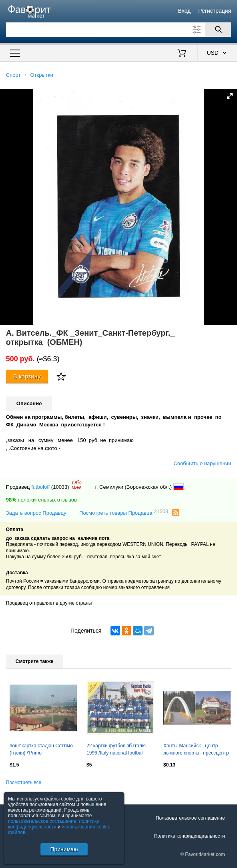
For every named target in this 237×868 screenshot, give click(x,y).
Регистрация (215, 11)
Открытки (42, 75)
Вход (184, 11)
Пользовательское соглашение (190, 818)
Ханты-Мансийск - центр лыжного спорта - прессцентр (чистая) (196, 750)
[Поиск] (218, 30)
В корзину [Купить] (27, 376)
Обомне (77, 485)
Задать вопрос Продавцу (36, 513)
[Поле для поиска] (118, 30)
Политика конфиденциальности (190, 836)
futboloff (40, 487)
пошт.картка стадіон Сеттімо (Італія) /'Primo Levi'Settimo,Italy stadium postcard (41, 750)
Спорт (13, 75)
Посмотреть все (24, 782)
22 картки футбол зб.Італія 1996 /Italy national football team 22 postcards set (116, 750)
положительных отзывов (41, 500)
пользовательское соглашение (42, 821)
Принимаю (64, 849)
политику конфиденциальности (54, 824)
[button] (230, 96)
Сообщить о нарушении (202, 463)
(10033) (60, 487)
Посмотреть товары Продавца (124, 513)
